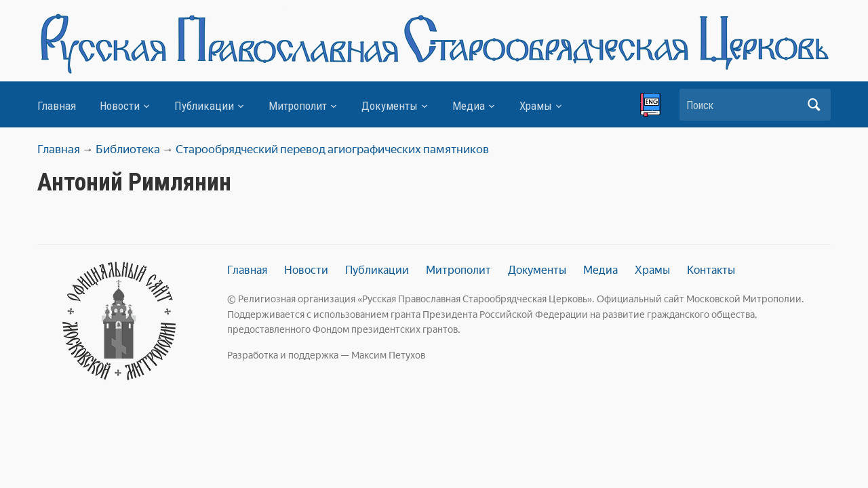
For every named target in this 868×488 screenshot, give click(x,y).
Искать (814, 105)
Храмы (536, 106)
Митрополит (298, 106)
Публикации (204, 106)
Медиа (469, 106)
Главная (57, 106)
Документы (390, 106)
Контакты (711, 270)
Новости (120, 106)
